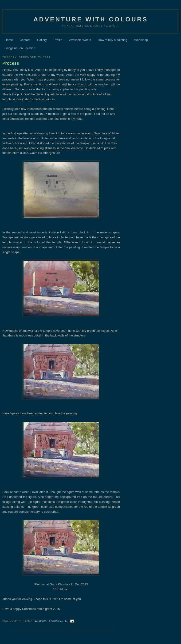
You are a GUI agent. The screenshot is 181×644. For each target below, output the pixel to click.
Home (9, 40)
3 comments (58, 621)
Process (11, 63)
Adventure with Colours (91, 19)
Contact (25, 40)
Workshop (141, 40)
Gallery (42, 40)
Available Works (80, 40)
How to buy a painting (112, 40)
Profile (58, 40)
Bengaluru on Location (20, 48)
